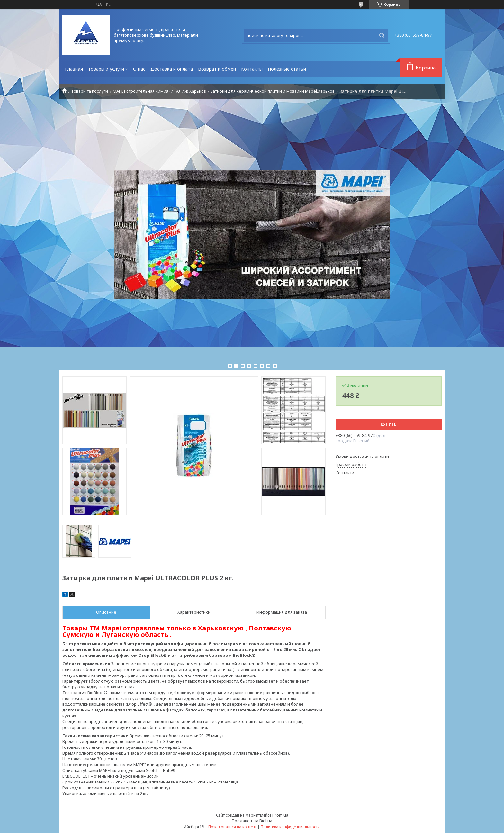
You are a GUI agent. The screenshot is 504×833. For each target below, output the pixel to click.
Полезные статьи (287, 69)
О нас (139, 69)
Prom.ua (280, 815)
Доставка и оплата (172, 69)
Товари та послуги (90, 91)
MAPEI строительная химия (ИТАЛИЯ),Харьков (159, 91)
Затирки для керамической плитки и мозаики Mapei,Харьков (273, 91)
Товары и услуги (106, 69)
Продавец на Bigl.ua (252, 821)
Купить (389, 424)
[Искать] (382, 35)
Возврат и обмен (217, 69)
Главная (74, 69)
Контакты (252, 69)
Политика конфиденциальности (290, 827)
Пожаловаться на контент (232, 827)
